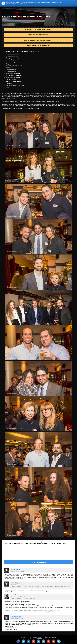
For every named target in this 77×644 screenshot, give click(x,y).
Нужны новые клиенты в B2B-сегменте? (38, 40)
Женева (40, 638)
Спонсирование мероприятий (38, 45)
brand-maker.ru (15, 603)
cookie (29, 2)
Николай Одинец (16, 583)
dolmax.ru (27, 591)
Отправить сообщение (39, 562)
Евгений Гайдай (16, 569)
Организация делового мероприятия (38, 29)
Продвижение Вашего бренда (38, 35)
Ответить (13, 588)
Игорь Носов (15, 595)
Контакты (23, 638)
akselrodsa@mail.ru (10, 628)
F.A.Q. (29, 638)
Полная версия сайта (50, 638)
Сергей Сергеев (16, 617)
